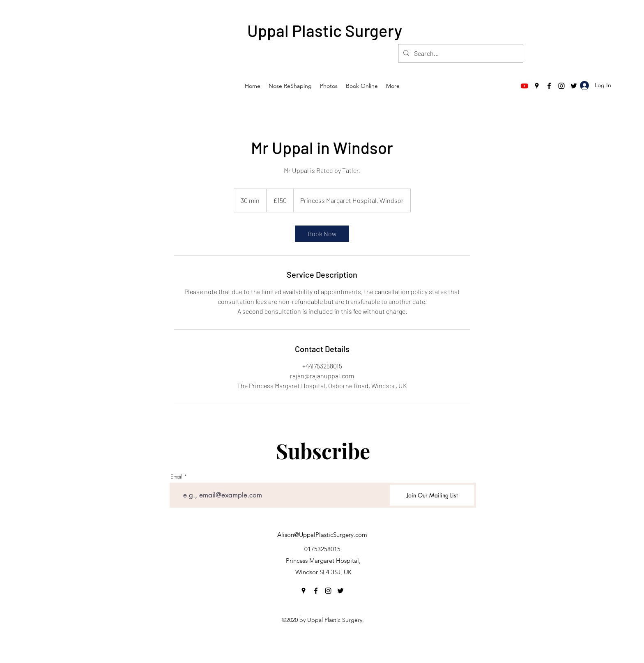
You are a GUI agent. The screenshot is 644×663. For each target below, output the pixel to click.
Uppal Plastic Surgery (325, 30)
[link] (322, 234)
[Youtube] (524, 86)
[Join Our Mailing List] (432, 495)
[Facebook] (549, 86)
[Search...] (460, 53)
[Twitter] (574, 86)
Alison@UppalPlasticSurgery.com (322, 535)
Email (176, 477)
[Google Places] (537, 86)
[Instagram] (561, 86)
